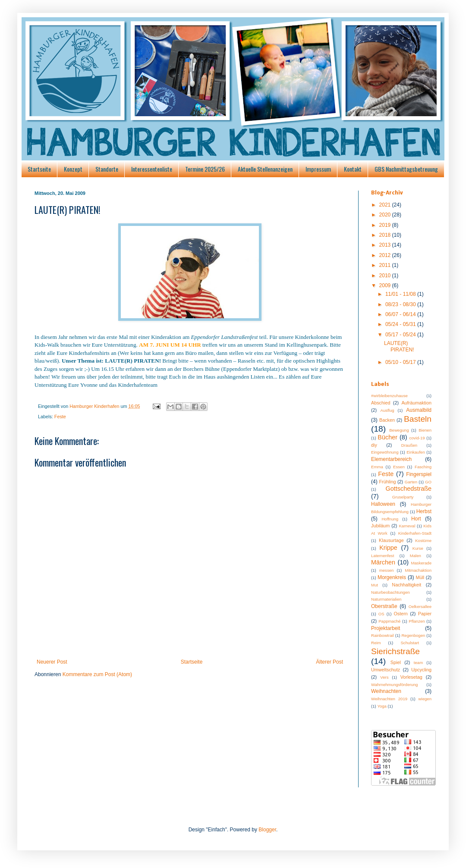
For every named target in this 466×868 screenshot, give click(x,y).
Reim (376, 643)
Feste (60, 417)
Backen (387, 420)
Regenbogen (413, 635)
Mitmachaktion (418, 570)
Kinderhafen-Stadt (415, 533)
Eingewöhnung (385, 452)
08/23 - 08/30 (401, 304)
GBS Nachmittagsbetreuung (406, 169)
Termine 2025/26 (205, 169)
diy (374, 445)
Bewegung (399, 430)
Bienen (425, 430)
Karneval (407, 526)
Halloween (383, 504)
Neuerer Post (52, 662)
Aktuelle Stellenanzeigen (265, 169)
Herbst (424, 511)
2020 (386, 215)
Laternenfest (383, 556)
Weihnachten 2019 (389, 699)
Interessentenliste (152, 169)
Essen (399, 467)
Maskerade (421, 563)
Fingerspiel (419, 474)
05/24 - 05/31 (401, 324)
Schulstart (410, 643)
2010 (386, 276)
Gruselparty (403, 497)
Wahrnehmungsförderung (394, 685)
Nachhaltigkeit (406, 585)
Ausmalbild (419, 410)
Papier (425, 614)
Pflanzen (417, 621)
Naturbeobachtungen (390, 592)
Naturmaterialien (386, 599)
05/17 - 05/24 (401, 335)
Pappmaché (389, 621)
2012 (386, 255)
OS (381, 614)
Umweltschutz (386, 670)
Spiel (396, 662)
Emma (377, 467)
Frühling (388, 482)
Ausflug (387, 410)
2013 (386, 245)
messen (387, 570)
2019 (386, 225)
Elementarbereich (391, 459)
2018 (386, 235)
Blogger (267, 830)
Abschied (381, 403)
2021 (386, 205)
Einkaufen (416, 452)
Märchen (383, 562)
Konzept (73, 169)
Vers (384, 677)
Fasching (423, 467)
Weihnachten (386, 691)
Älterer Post (329, 662)
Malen (416, 556)
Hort (416, 519)
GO (428, 482)
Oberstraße (384, 606)
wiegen (425, 699)
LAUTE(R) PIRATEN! (399, 346)
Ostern (400, 614)
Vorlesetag (411, 677)
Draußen (409, 445)
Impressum (318, 169)
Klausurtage (391, 540)
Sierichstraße (395, 651)
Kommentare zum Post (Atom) (97, 674)
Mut (375, 585)
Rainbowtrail (383, 635)
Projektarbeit (386, 628)
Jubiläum (380, 526)
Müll (420, 577)
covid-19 (417, 438)
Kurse (418, 548)
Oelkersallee (420, 606)
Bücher (387, 437)
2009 (386, 285)
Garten (411, 482)
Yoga (382, 706)
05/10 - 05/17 (401, 362)
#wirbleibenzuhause (389, 396)
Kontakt (353, 169)
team (418, 663)
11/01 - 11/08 (401, 294)
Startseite (39, 169)
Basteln (418, 419)
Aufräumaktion (416, 403)
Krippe (388, 548)
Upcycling (421, 670)
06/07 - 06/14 (401, 314)
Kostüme (423, 541)
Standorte (107, 169)
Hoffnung (390, 519)
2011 (386, 265)
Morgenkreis (392, 577)
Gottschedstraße (409, 489)
